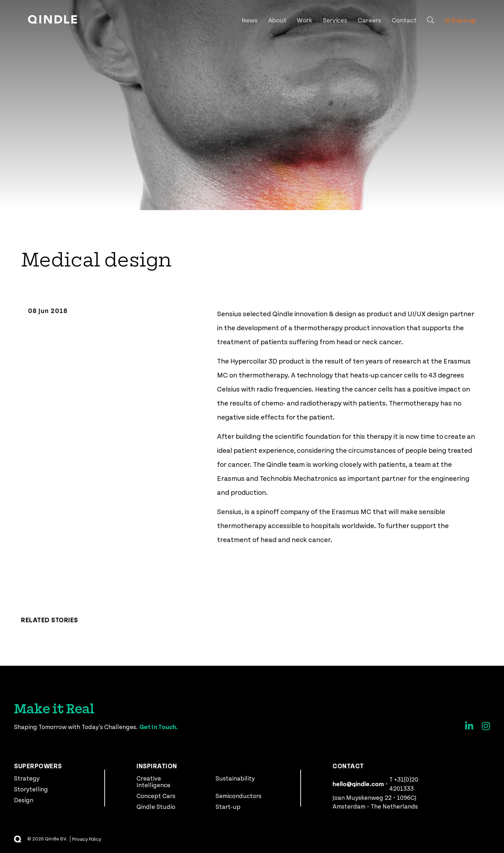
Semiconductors (239, 796)
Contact (404, 20)
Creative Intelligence (153, 781)
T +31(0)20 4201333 (404, 784)
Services (335, 20)
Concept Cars (156, 796)
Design (24, 800)
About (277, 20)
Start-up (228, 806)
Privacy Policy (87, 839)
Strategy (27, 778)
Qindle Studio (156, 806)
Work (304, 20)
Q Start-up (460, 20)
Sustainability (235, 778)
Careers (369, 20)
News (250, 20)
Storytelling (31, 789)
